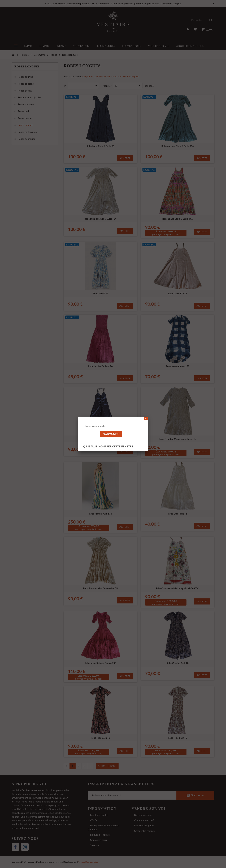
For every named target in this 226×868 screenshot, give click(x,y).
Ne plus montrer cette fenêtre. (108, 446)
